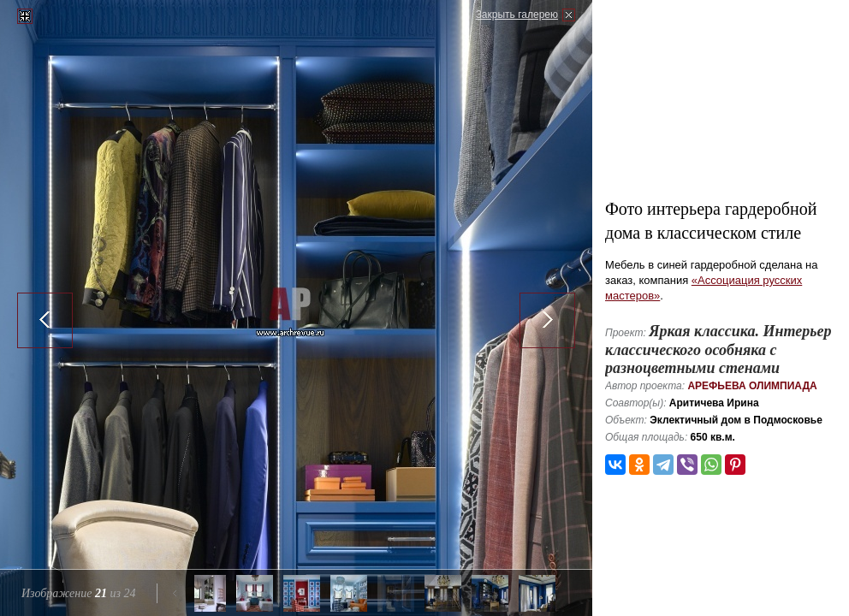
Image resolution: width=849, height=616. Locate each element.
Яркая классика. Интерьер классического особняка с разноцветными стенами (718, 349)
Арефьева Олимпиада (752, 386)
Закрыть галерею (517, 15)
